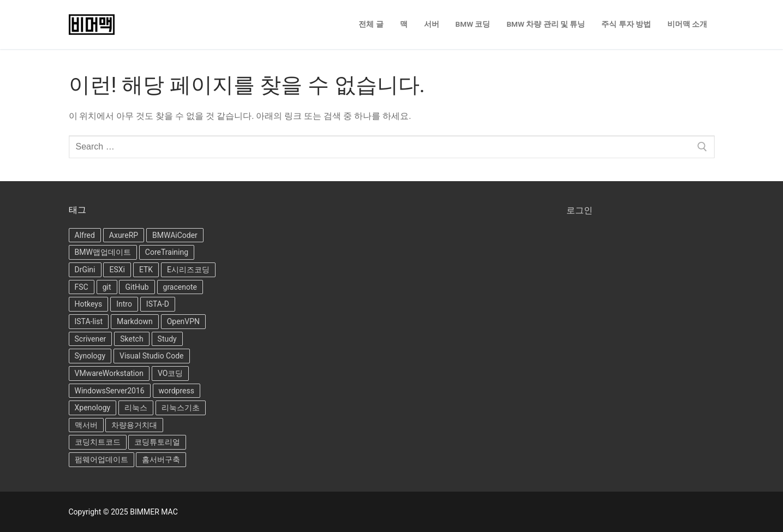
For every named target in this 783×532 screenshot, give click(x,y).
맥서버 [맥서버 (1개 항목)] (86, 425)
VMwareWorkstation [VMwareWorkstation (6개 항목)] (109, 373)
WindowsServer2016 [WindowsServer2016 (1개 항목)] (110, 391)
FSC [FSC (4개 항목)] (82, 287)
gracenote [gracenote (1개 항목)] (180, 287)
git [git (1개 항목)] (107, 287)
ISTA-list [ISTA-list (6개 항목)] (89, 321)
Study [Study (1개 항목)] (167, 339)
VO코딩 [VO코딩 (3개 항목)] (170, 373)
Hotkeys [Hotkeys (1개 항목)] (89, 304)
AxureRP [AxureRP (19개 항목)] (124, 235)
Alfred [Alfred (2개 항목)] (85, 235)
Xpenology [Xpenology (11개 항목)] (93, 408)
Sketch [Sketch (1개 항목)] (132, 339)
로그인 (579, 210)
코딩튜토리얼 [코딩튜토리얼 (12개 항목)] (157, 442)
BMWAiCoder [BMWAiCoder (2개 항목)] (175, 235)
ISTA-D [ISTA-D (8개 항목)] (158, 304)
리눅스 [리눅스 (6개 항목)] (136, 408)
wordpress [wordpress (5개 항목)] (177, 391)
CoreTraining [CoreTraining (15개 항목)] (167, 252)
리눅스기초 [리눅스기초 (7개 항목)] (181, 408)
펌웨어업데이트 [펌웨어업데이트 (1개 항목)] (101, 459)
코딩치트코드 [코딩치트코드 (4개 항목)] (98, 442)
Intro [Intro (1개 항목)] (124, 304)
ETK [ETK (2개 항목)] (146, 270)
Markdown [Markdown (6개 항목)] (135, 321)
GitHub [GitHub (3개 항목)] (137, 287)
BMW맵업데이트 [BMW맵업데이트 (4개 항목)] (103, 252)
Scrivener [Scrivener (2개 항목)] (91, 339)
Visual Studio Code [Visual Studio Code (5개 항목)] (152, 356)
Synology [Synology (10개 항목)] (90, 356)
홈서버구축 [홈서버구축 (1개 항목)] (161, 459)
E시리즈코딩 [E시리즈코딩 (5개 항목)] (188, 270)
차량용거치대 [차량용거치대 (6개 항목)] (134, 425)
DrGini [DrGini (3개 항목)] (85, 270)
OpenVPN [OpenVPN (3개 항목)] (183, 321)
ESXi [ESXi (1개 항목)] (117, 270)
